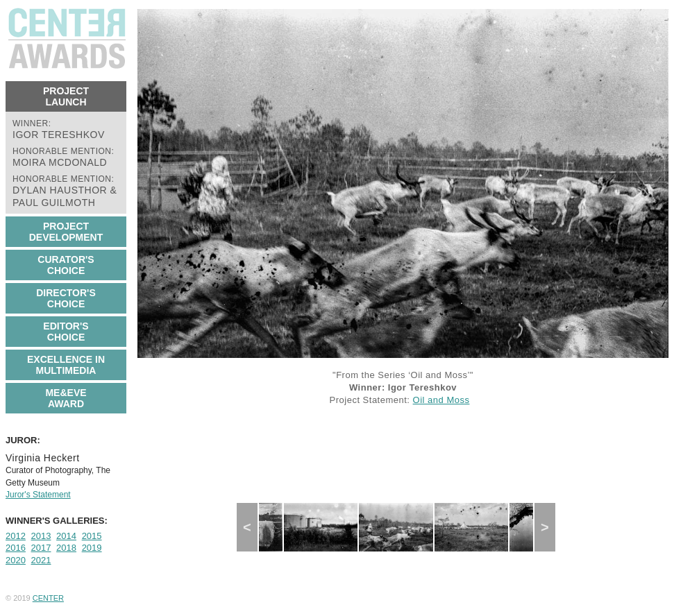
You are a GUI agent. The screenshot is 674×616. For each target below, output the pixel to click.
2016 (16, 548)
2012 (16, 536)
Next (550, 527)
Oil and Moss (441, 400)
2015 (92, 536)
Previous (253, 527)
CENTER (48, 598)
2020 (16, 560)
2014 (66, 536)
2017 (41, 548)
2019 (92, 548)
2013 (41, 536)
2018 (66, 548)
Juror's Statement (38, 495)
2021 (41, 560)
